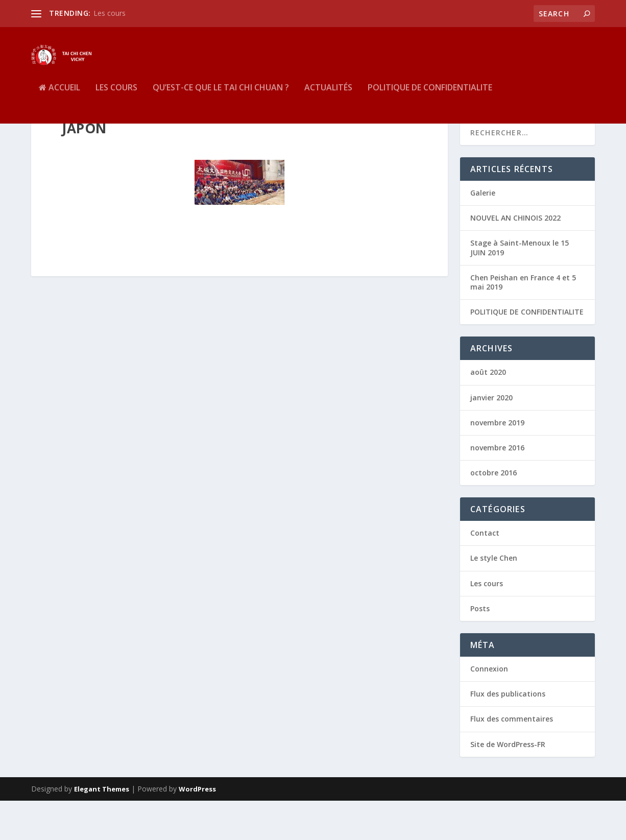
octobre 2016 (493, 512)
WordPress (197, 828)
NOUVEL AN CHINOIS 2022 (515, 258)
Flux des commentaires (512, 759)
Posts (480, 648)
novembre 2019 (497, 462)
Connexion (489, 708)
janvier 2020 (491, 437)
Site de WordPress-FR (508, 784)
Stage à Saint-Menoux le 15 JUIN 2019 (520, 287)
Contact (485, 573)
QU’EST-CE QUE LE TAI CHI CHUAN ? (221, 104)
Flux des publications (508, 734)
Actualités (328, 104)
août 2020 (488, 412)
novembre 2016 (497, 487)
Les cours (110, 13)
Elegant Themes (102, 828)
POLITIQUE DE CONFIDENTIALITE (430, 104)
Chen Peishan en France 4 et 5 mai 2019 (523, 321)
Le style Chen (494, 598)
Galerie (483, 232)
